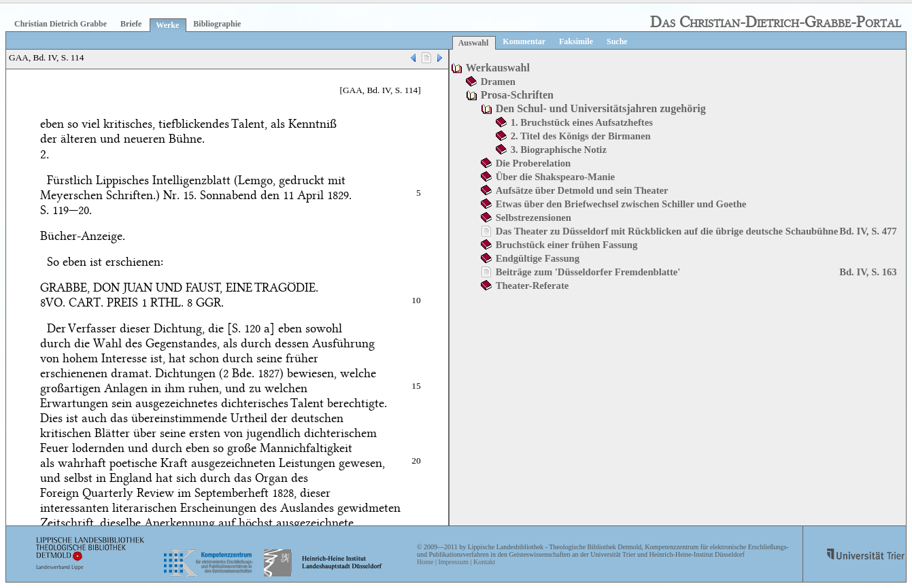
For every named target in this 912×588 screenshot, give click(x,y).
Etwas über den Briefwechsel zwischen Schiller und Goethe (621, 204)
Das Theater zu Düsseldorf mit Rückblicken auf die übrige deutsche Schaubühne (667, 231)
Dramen (498, 82)
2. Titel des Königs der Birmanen (581, 136)
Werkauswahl (498, 68)
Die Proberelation (534, 163)
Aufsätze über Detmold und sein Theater (582, 190)
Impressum (453, 562)
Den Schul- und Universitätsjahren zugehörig (601, 108)
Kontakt (484, 562)
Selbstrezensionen (534, 218)
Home (425, 562)
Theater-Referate (533, 286)
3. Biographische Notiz (559, 150)
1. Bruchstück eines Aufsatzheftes (582, 122)
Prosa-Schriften (517, 95)
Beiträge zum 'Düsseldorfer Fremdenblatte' (588, 272)
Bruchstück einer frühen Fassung (567, 245)
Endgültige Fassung (538, 258)
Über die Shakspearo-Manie (555, 177)
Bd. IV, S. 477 (868, 231)
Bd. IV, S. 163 (868, 272)
